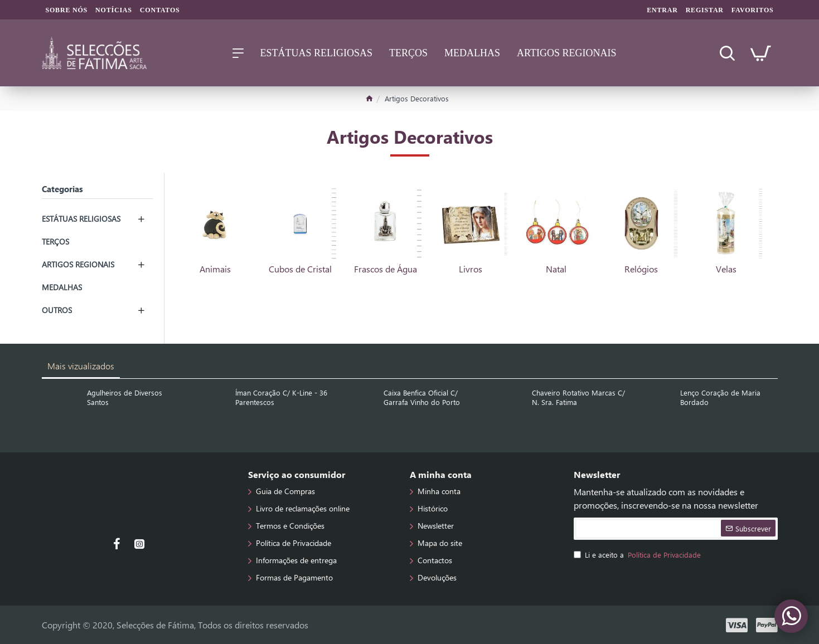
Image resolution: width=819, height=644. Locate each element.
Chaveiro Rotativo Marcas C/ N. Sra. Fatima (578, 397)
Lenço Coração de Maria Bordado (720, 397)
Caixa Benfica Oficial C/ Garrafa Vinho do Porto (422, 397)
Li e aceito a (638, 555)
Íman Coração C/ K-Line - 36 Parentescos (281, 397)
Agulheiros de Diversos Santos (125, 397)
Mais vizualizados (81, 366)
